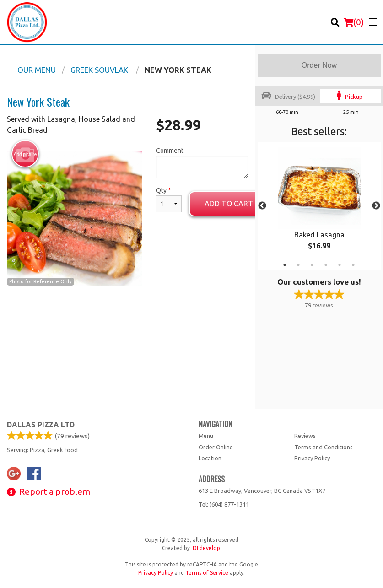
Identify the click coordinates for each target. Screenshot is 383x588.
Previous (262, 206)
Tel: (224, 504)
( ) (354, 22)
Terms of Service (207, 573)
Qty (169, 200)
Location (210, 458)
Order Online (216, 447)
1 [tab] (285, 265)
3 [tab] (312, 265)
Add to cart (229, 204)
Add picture (25, 154)
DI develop (206, 548)
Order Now (319, 65)
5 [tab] (340, 265)
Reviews (305, 436)
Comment (202, 163)
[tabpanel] (319, 206)
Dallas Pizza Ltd (41, 425)
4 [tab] (326, 265)
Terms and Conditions (324, 447)
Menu (206, 436)
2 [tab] (298, 265)
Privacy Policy (312, 458)
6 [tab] (353, 265)
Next (376, 206)
